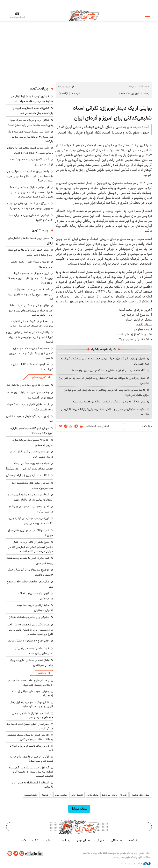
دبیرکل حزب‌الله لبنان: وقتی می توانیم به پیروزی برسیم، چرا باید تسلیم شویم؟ (30, 206)
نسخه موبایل (79, 809)
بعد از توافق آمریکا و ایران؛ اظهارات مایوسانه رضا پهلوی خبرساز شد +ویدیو (32, 324)
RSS (23, 840)
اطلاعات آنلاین (84, 15)
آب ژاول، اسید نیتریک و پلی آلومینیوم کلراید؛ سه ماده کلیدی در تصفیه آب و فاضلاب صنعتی (31, 772)
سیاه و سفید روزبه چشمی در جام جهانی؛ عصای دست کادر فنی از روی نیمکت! (30, 466)
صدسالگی (116, 840)
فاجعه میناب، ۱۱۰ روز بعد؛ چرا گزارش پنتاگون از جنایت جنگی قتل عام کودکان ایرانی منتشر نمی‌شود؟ (107, 392)
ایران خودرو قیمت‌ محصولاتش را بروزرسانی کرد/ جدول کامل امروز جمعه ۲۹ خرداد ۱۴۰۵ (30, 278)
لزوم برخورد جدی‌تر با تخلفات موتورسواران (35, 596)
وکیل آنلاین (92, 795)
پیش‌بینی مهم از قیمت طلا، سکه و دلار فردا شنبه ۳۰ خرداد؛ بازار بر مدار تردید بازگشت (30, 136)
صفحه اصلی (143, 87)
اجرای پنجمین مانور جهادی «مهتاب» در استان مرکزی (31, 509)
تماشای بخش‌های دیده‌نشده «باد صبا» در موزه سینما (32, 485)
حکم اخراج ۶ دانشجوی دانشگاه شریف (28, 641)
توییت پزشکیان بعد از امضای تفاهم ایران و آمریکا (32, 264)
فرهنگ (131, 87)
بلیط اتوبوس (30, 795)
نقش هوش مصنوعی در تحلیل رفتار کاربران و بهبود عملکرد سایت (32, 704)
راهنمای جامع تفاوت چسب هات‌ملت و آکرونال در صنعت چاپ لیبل (30, 683)
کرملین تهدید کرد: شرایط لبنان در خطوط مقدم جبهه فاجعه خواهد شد (32, 99)
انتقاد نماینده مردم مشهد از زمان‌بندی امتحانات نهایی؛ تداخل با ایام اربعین (30, 497)
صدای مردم (84, 840)
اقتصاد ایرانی (77, 795)
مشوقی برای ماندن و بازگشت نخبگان (29, 617)
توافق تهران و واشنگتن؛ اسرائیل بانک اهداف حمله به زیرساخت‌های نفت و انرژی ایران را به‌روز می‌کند (30, 310)
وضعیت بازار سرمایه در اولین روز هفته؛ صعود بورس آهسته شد (30, 395)
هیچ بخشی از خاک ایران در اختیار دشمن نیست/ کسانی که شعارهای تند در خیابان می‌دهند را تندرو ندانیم (31, 547)
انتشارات (49, 840)
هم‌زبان (100, 840)
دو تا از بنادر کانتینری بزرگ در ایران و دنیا (31, 748)
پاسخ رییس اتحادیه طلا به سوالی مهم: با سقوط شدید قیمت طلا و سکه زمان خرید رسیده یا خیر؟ (30, 176)
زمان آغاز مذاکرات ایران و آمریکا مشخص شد (30, 419)
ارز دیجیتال (46, 795)
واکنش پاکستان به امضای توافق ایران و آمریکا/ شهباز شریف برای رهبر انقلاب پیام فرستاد (30, 337)
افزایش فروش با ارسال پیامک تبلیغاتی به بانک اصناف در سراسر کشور (30, 737)
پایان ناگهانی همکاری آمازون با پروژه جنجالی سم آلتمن (31, 663)
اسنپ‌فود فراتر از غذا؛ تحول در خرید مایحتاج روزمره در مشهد (32, 715)
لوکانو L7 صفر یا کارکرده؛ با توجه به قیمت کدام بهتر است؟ (32, 759)
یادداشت (66, 840)
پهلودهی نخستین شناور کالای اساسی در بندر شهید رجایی (31, 454)
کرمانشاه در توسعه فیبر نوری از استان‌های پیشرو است (34, 651)
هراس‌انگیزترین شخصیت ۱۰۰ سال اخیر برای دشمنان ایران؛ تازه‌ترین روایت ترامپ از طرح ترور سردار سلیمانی (30, 629)
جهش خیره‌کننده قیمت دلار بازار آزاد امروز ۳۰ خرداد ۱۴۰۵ (32, 431)
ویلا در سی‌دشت (109, 795)
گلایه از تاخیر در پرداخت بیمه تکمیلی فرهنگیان (35, 608)
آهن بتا (124, 795)
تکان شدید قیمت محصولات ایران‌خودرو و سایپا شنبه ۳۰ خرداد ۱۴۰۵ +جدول (30, 150)
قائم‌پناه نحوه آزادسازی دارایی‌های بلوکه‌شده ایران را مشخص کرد (33, 111)
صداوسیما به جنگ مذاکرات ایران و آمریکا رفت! (32, 367)
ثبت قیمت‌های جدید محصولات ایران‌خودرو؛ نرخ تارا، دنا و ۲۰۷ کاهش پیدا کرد (31, 294)
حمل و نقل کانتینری (140, 795)
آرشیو (35, 840)
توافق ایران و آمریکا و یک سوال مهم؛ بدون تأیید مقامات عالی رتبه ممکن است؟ (30, 123)
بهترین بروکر (61, 795)
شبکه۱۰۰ (133, 840)
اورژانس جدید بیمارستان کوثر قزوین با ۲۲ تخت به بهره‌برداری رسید (30, 521)
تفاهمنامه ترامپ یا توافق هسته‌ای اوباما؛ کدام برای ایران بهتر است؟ (109, 370)
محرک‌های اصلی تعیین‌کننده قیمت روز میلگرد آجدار (30, 726)
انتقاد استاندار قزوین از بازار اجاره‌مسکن (28, 475)
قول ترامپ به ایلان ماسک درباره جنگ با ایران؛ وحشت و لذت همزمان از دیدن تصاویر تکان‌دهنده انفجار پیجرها (31, 192)
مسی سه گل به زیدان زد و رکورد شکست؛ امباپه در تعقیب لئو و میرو (109, 402)
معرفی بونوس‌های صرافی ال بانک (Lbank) (33, 694)
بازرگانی (42, 673)
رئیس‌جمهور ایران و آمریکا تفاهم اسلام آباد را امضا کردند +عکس (30, 252)
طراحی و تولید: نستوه (136, 864)
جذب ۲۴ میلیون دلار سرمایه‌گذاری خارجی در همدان (33, 442)
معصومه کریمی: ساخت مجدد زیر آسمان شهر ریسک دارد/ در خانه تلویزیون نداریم (31, 353)
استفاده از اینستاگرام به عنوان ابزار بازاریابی (33, 785)
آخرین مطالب (39, 377)
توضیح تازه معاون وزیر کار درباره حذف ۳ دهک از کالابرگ (30, 218)
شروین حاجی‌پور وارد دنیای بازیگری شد (28, 385)
